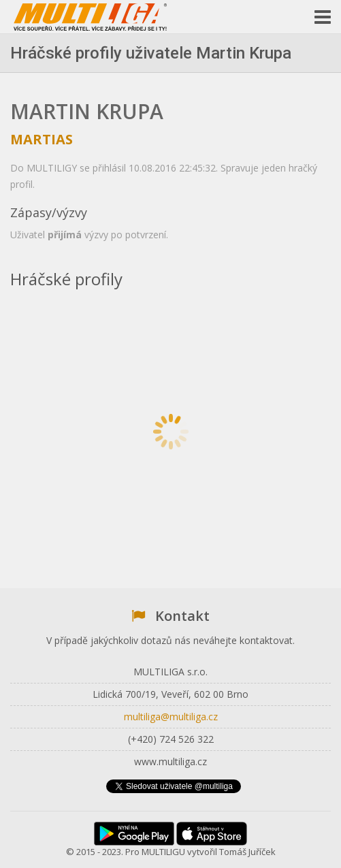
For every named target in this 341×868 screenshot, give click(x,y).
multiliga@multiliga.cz (171, 717)
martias (42, 139)
